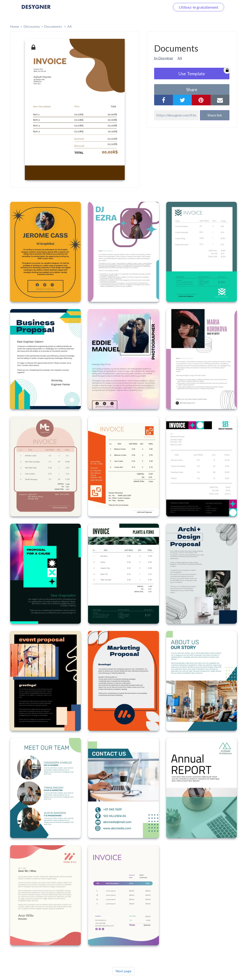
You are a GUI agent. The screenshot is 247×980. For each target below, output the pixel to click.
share (192, 89)
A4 (69, 26)
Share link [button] (215, 115)
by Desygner (164, 58)
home (15, 26)
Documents (54, 26)
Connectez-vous (151, 7)
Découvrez (32, 26)
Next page (124, 971)
